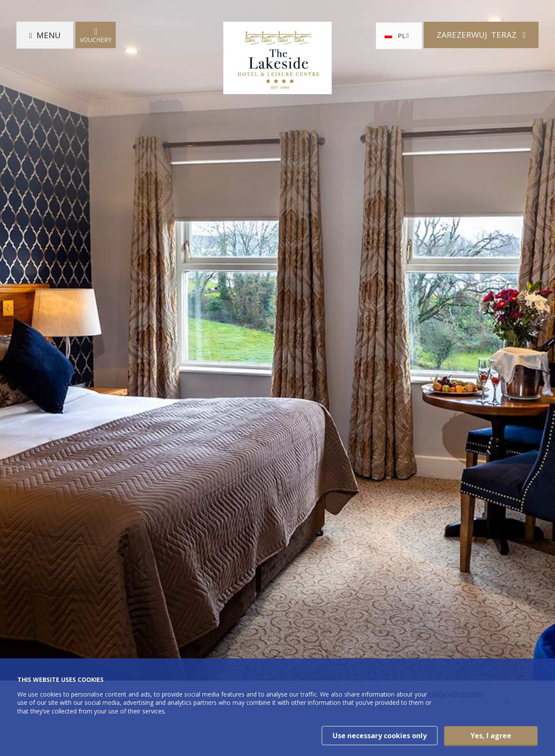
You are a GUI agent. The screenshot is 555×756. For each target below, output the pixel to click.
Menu (49, 36)
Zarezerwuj (476, 36)
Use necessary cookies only (380, 736)
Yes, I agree (491, 736)
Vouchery (97, 36)
